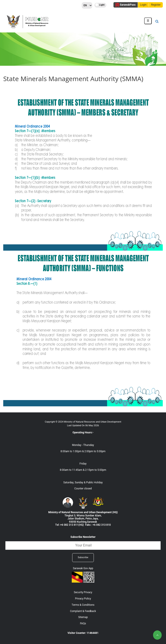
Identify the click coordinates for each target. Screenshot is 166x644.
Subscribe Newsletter (83, 537)
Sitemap (83, 617)
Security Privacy (83, 592)
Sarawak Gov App (83, 568)
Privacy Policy (83, 599)
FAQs (83, 623)
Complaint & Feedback (83, 611)
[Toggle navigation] (148, 21)
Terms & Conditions (83, 605)
